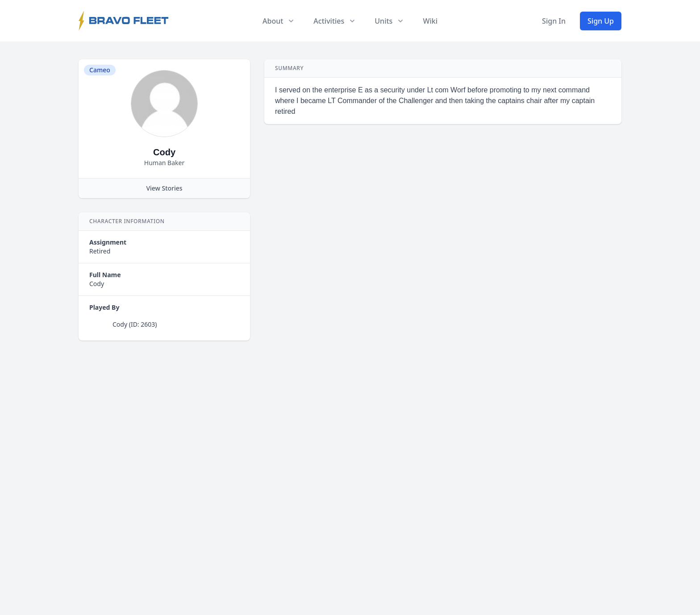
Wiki (430, 21)
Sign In (554, 21)
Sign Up (601, 21)
